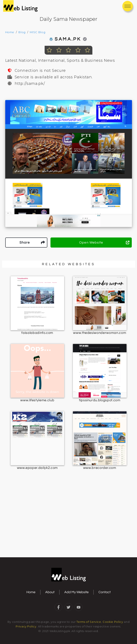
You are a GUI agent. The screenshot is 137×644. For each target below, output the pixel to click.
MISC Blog (37, 32)
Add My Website (76, 592)
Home (10, 32)
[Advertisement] (68, 523)
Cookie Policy (113, 622)
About (50, 592)
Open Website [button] (104, 243)
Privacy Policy (26, 626)
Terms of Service (89, 622)
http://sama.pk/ (30, 84)
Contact (105, 592)
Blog (22, 32)
